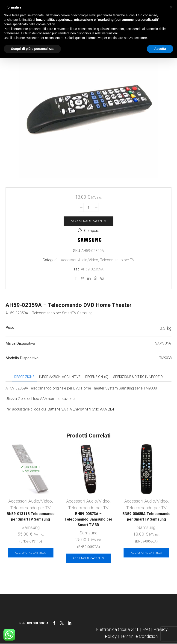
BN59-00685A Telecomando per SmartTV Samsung (146, 517)
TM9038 (165, 358)
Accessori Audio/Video (80, 260)
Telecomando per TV (117, 260)
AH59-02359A (92, 269)
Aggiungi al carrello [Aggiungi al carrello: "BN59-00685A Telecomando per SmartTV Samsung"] (146, 553)
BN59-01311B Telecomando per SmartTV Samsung (31, 517)
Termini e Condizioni (139, 637)
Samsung (31, 528)
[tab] (24, 377)
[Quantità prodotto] (89, 207)
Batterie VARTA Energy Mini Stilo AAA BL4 (81, 409)
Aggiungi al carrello (90, 221)
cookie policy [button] (46, 24)
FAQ (146, 630)
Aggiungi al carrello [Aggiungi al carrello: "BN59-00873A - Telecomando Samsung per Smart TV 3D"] (88, 558)
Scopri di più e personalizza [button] (32, 49)
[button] (171, 7)
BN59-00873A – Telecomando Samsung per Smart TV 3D (88, 520)
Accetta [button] (160, 49)
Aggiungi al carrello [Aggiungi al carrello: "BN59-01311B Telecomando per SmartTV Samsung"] (31, 553)
